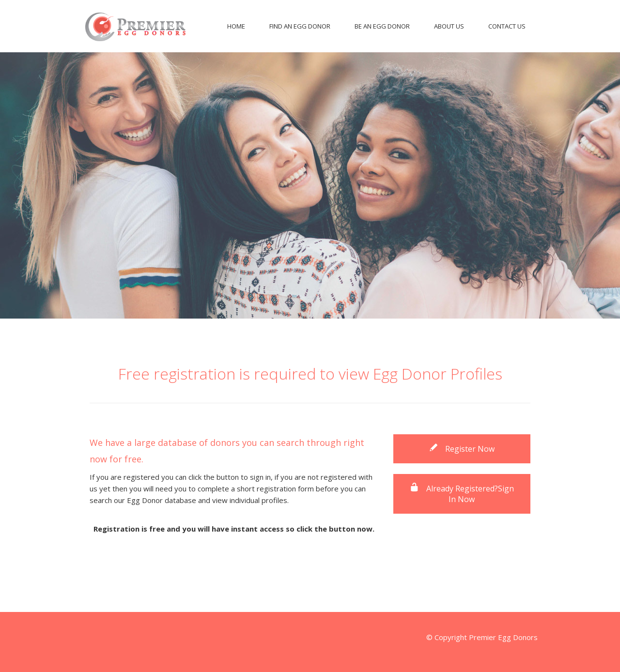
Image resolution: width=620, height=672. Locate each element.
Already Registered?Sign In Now (462, 494)
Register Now (462, 449)
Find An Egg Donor (300, 26)
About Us (449, 26)
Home (236, 26)
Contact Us (507, 26)
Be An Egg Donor (382, 26)
